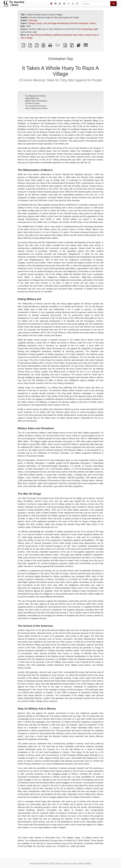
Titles (52, 864)
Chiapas (32, 23)
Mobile (88, 864)
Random (34, 864)
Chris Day (33, 20)
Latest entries (78, 864)
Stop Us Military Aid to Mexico (37, 108)
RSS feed (43, 864)
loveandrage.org (89, 29)
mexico (93, 23)
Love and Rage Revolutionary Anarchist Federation (66, 23)
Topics (67, 864)
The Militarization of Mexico (36, 96)
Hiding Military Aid (32, 98)
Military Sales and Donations (36, 101)
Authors (59, 864)
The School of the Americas (36, 106)
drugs (39, 23)
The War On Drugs (32, 103)
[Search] (96, 4)
